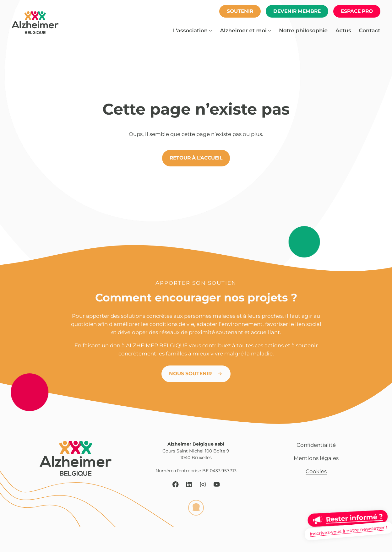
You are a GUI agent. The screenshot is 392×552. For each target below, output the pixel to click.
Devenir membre (297, 11)
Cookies (316, 471)
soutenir (240, 11)
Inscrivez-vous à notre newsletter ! (348, 531)
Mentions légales (316, 458)
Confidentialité (316, 445)
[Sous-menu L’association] (210, 30)
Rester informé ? (354, 518)
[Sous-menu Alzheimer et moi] (269, 30)
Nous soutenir (190, 373)
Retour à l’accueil (196, 158)
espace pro (357, 11)
